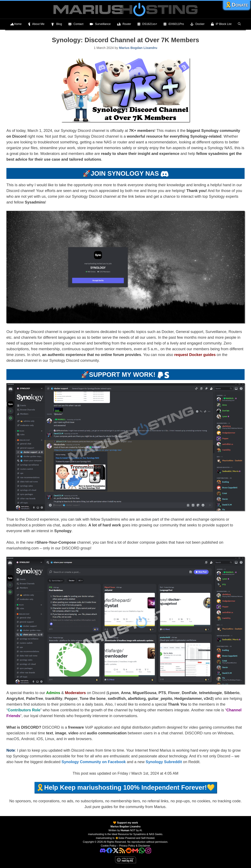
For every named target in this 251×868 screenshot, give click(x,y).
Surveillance (100, 24)
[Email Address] (135, 850)
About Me (36, 24)
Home (16, 24)
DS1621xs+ (147, 24)
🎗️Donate (237, 5)
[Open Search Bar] (239, 24)
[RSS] (122, 850)
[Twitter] (116, 850)
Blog (57, 24)
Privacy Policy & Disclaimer (135, 846)
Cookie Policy (109, 846)
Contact (76, 24)
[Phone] (129, 850)
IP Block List (221, 24)
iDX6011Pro (174, 24)
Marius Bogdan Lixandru (125, 827)
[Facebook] (109, 850)
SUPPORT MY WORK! (122, 375)
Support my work (127, 823)
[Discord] (103, 850)
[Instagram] (148, 850)
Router (124, 24)
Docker (197, 24)
